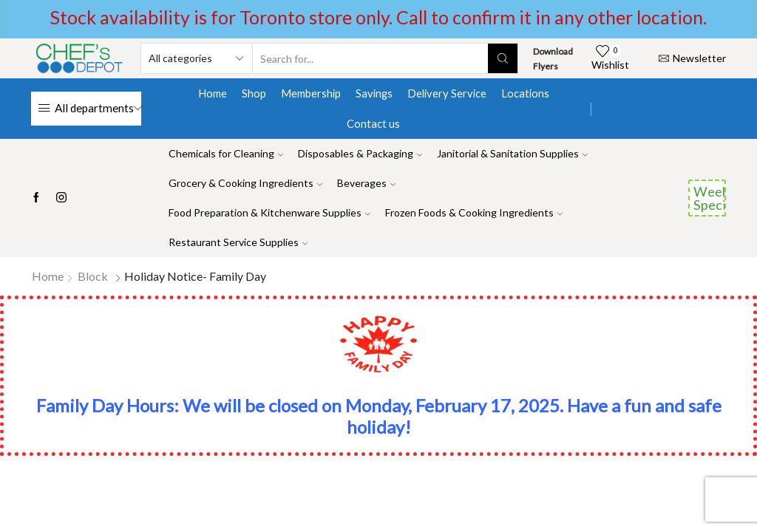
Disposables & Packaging (360, 153)
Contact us (373, 123)
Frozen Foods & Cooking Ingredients (474, 212)
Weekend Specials (710, 198)
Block (93, 276)
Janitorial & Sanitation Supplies (512, 153)
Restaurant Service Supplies (238, 242)
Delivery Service (447, 93)
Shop (254, 93)
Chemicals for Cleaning (226, 153)
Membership (311, 93)
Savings (374, 93)
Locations (525, 93)
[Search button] (503, 58)
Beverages (366, 183)
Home (213, 93)
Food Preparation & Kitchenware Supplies (269, 212)
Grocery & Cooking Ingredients (245, 183)
